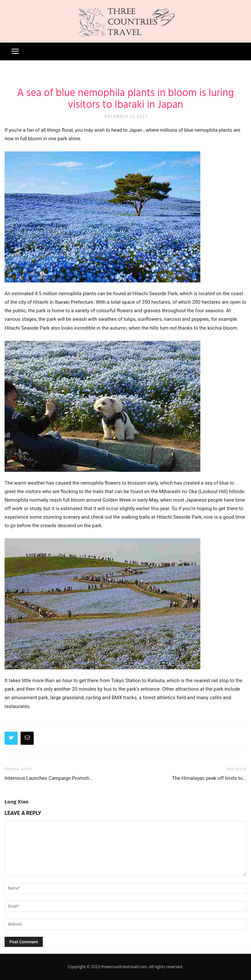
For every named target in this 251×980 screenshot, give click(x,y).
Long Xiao (17, 801)
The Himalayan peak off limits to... (209, 778)
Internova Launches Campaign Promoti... (49, 778)
